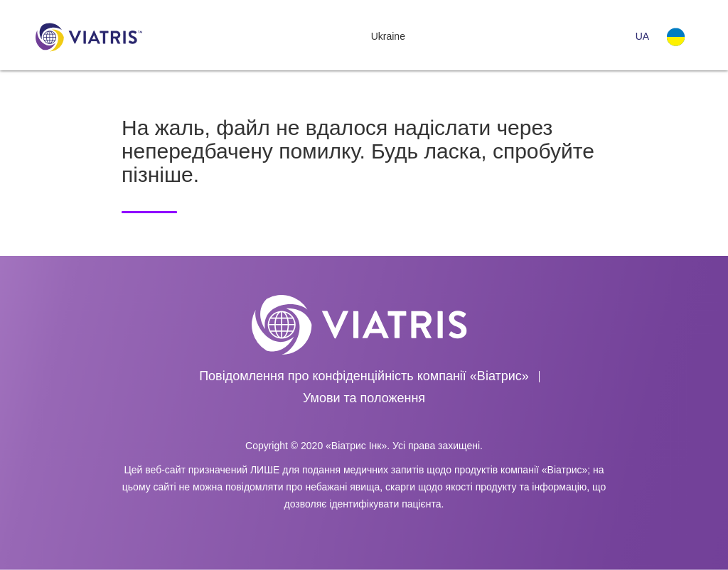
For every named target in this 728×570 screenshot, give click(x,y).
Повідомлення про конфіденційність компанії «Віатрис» (364, 376)
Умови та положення (364, 398)
